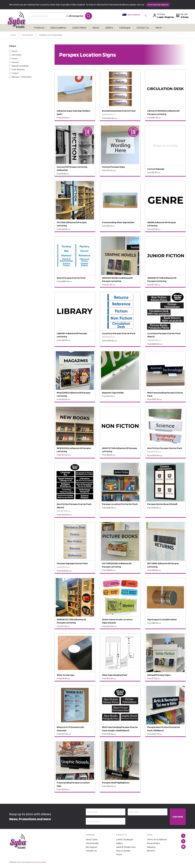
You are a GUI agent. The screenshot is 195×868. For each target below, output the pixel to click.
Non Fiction (17, 55)
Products (39, 28)
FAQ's (119, 854)
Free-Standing (18, 69)
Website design (37, 862)
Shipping (151, 847)
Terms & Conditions (157, 840)
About (96, 28)
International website (158, 5)
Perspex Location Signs (51, 35)
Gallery (109, 28)
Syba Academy (58, 28)
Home (13, 35)
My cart (182, 16)
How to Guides (123, 851)
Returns (151, 851)
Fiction (15, 59)
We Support (92, 847)
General (15, 62)
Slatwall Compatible (20, 66)
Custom (15, 73)
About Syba (92, 840)
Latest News (79, 28)
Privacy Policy (153, 843)
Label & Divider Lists (126, 847)
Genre (15, 51)
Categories (27, 35)
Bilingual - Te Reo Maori (22, 77)
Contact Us (143, 28)
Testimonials (92, 843)
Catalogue (125, 28)
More (159, 28)
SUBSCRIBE (178, 817)
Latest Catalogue (125, 840)
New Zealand (131, 15)
